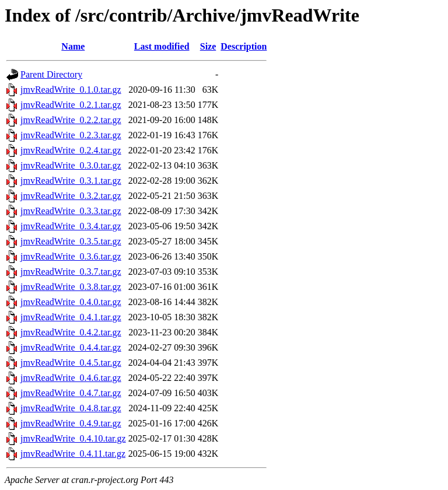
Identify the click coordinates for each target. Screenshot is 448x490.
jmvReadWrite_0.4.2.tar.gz (71, 332)
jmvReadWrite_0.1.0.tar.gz (71, 90)
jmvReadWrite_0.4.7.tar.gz (71, 393)
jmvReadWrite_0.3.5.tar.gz (71, 241)
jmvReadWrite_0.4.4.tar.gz (71, 347)
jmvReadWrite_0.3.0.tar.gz (71, 165)
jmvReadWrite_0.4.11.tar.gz (73, 454)
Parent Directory (51, 74)
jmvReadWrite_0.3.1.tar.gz (71, 181)
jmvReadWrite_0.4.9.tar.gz (71, 423)
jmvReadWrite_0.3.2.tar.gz (71, 196)
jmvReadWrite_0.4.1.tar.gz (71, 317)
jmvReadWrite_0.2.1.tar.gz (71, 105)
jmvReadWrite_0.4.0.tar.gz (71, 302)
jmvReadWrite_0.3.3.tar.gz (71, 211)
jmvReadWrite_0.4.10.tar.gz (73, 438)
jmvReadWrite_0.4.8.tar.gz (71, 408)
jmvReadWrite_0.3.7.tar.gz (71, 272)
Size (208, 46)
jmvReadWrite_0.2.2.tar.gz (71, 120)
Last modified (162, 46)
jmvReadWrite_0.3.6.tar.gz (71, 256)
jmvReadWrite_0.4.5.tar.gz (71, 363)
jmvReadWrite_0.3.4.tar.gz (71, 226)
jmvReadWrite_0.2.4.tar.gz (71, 150)
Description (244, 46)
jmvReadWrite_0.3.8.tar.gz (71, 287)
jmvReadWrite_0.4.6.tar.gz (71, 378)
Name (73, 46)
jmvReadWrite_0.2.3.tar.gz (71, 135)
